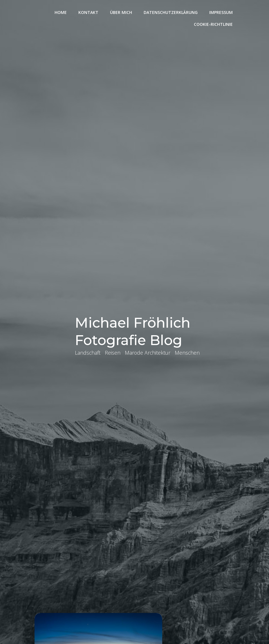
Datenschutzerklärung (171, 12)
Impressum (222, 12)
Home (61, 12)
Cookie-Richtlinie (214, 24)
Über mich (122, 12)
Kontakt (89, 12)
